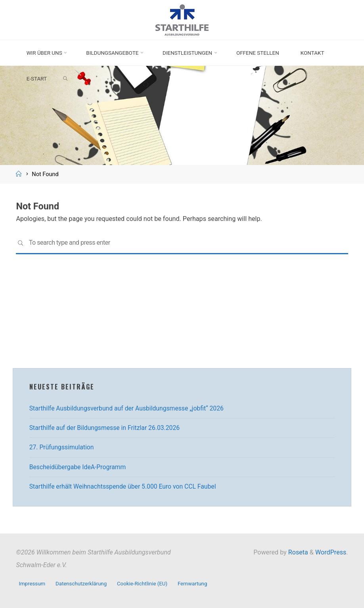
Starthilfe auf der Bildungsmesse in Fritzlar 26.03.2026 (107, 428)
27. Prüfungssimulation (62, 447)
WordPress (331, 552)
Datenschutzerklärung (82, 583)
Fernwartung (194, 583)
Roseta (297, 552)
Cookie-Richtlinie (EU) (144, 583)
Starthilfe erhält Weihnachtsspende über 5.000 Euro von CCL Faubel (125, 486)
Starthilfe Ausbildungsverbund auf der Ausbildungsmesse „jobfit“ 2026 (129, 408)
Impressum (32, 583)
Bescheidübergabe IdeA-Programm (79, 467)
